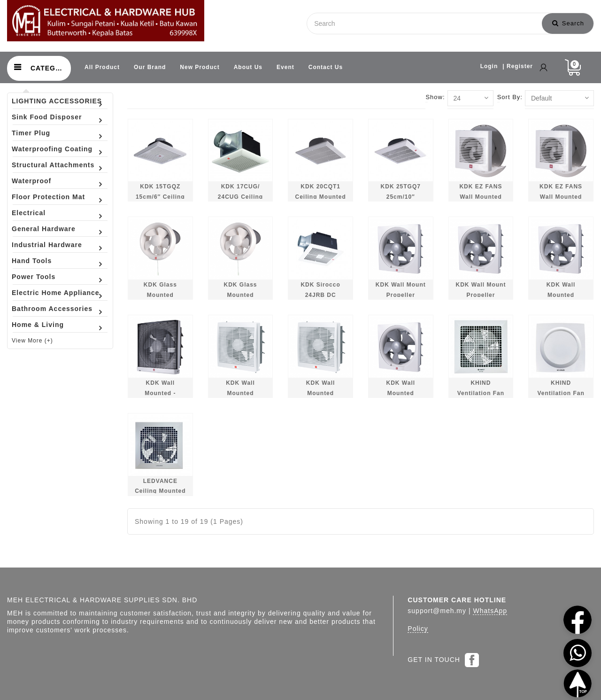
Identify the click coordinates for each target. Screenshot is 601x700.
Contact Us (326, 67)
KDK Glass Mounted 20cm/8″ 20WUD (241, 295)
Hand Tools (32, 261)
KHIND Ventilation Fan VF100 (481, 393)
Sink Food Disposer (47, 117)
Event (285, 67)
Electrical (29, 213)
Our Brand (150, 67)
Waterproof (31, 181)
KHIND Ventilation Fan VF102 (561, 393)
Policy (418, 629)
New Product (200, 67)
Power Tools (34, 277)
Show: (435, 97)
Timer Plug (31, 133)
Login (489, 66)
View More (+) (32, 341)
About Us (248, 67)
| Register (518, 66)
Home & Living (38, 325)
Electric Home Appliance (56, 293)
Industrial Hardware (47, 245)
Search (568, 23)
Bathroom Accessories (52, 309)
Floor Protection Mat (48, 197)
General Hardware (44, 229)
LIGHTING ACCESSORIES (57, 101)
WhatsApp (490, 611)
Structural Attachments (53, 165)
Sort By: (510, 97)
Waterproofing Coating (52, 149)
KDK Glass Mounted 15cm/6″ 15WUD (160, 295)
